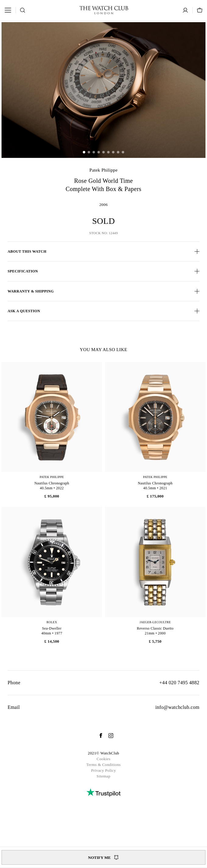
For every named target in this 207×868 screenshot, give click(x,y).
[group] (103, 90)
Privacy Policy (103, 770)
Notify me (103, 857)
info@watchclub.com (177, 707)
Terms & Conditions (103, 765)
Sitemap (103, 776)
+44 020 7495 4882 (179, 683)
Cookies (103, 759)
